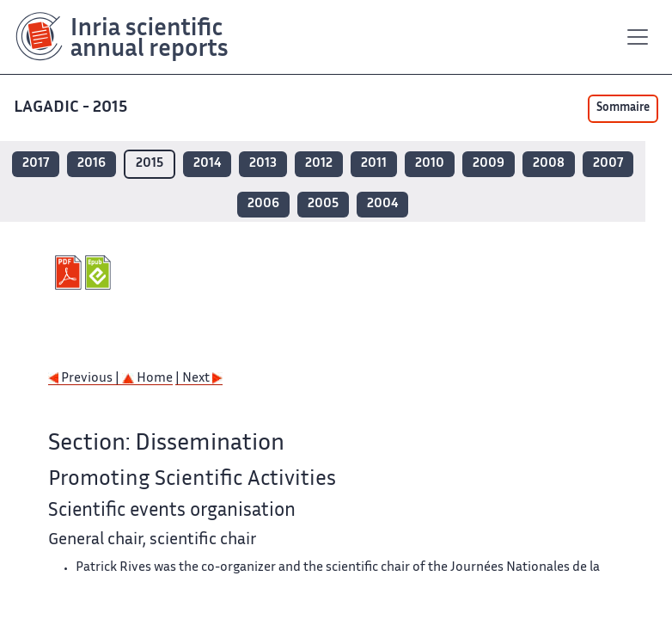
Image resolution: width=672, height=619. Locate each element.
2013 (263, 164)
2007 (608, 164)
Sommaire (623, 108)
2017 (36, 164)
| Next (199, 379)
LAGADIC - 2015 (72, 108)
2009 (489, 164)
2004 (382, 204)
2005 (323, 204)
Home (147, 379)
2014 (207, 164)
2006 (263, 204)
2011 (374, 164)
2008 (549, 164)
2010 (430, 164)
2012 (319, 164)
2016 (92, 164)
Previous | (85, 379)
